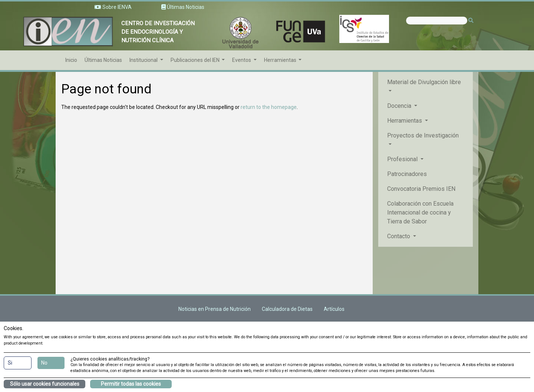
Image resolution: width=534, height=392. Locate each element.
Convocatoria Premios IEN (421, 189)
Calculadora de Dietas (287, 309)
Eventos (242, 60)
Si (10, 363)
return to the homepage (269, 107)
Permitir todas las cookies (131, 384)
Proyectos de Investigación (423, 135)
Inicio (71, 60)
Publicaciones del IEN (196, 60)
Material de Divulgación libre (424, 82)
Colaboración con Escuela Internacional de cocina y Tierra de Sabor (420, 212)
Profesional (403, 159)
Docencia (400, 106)
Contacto (399, 236)
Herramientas (281, 60)
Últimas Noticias (103, 60)
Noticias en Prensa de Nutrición (215, 309)
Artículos (334, 309)
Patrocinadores (407, 174)
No (44, 363)
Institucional (144, 60)
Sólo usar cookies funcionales (45, 384)
